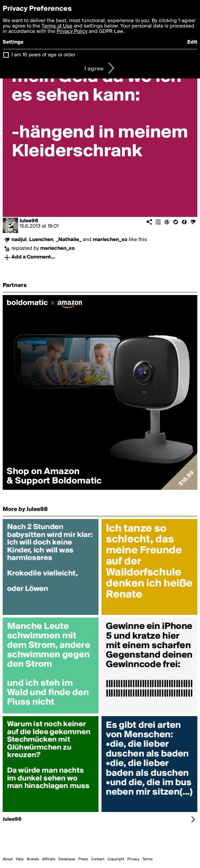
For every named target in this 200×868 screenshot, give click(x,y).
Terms (148, 859)
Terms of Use (57, 26)
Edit (192, 42)
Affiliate (49, 859)
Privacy (133, 859)
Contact (98, 859)
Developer (67, 859)
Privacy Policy (72, 32)
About (8, 859)
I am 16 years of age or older (43, 55)
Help (20, 859)
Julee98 (29, 221)
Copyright (116, 859)
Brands (33, 859)
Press (83, 859)
